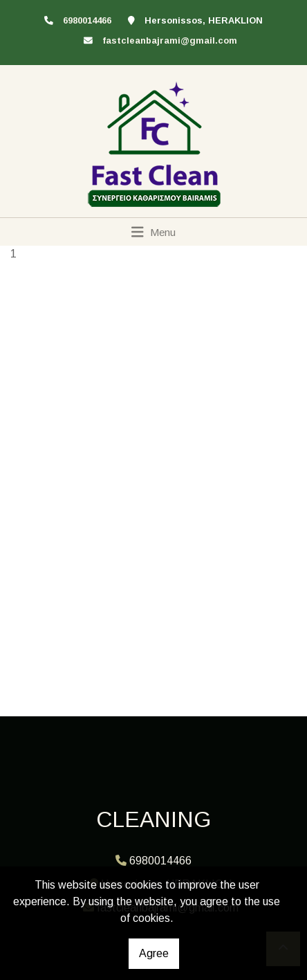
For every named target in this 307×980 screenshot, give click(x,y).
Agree (154, 953)
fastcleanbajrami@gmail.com (170, 40)
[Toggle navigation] (154, 232)
